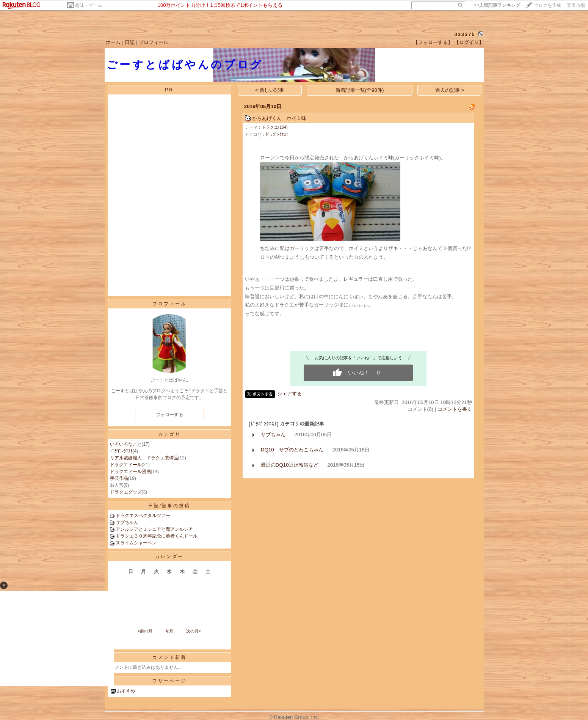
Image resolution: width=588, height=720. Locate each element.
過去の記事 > (450, 90)
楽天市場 (576, 5)
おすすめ (126, 691)
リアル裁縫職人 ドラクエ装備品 (144, 458)
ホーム (113, 42)
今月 (169, 631)
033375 (465, 34)
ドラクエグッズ (126, 492)
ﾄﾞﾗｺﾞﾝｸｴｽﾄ (121, 451)
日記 (130, 42)
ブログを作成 (547, 5)
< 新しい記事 (270, 90)
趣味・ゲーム (89, 5)
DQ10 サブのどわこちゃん (292, 450)
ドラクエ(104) (275, 127)
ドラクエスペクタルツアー (143, 516)
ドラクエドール (126, 465)
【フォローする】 (433, 42)
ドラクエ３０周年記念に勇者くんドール (157, 536)
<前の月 (145, 631)
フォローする (169, 415)
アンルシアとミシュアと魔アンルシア (154, 529)
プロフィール (154, 42)
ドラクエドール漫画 (130, 472)
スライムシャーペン (136, 543)
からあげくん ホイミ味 (279, 118)
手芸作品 (119, 478)
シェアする (289, 394)
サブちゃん (127, 522)
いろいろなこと (126, 444)
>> (497, 5)
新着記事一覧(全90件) (360, 90)
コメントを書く (455, 409)
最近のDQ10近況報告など (290, 465)
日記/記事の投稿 (169, 506)
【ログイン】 (469, 42)
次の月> (194, 631)
